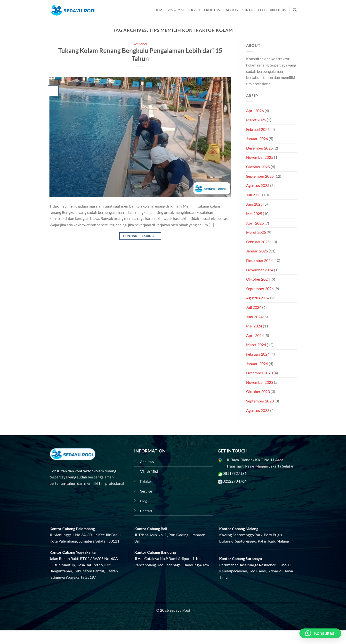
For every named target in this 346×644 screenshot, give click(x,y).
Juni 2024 (254, 317)
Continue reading (140, 236)
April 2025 (255, 223)
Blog (262, 10)
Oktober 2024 (258, 279)
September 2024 (260, 289)
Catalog (231, 10)
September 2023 (260, 401)
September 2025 (260, 176)
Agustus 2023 (258, 410)
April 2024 (255, 335)
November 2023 (260, 382)
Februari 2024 (258, 354)
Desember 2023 (259, 373)
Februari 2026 (258, 129)
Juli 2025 (254, 195)
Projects (212, 10)
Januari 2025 (257, 251)
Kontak (248, 10)
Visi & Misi (176, 10)
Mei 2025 (254, 213)
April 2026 (255, 111)
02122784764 (235, 481)
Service (194, 10)
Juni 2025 (254, 204)
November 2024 (260, 270)
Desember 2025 (259, 148)
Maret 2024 (256, 345)
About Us (278, 10)
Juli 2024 (254, 307)
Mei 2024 (254, 326)
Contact (146, 511)
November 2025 (260, 157)
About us (147, 462)
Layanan (140, 44)
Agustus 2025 (258, 185)
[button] (320, 633)
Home (159, 10)
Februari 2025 (258, 242)
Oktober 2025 (258, 167)
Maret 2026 (256, 120)
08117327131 (235, 473)
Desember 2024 (259, 260)
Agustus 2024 (258, 298)
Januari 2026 (257, 138)
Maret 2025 (256, 232)
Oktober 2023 (258, 391)
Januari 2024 (257, 364)
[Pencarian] (295, 10)
